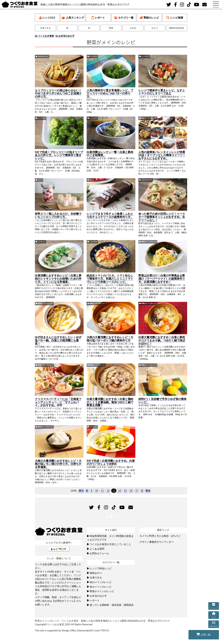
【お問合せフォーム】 (64, 601)
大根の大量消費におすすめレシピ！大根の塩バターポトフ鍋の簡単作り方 (110, 339)
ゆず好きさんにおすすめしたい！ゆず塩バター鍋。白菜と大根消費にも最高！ (58, 340)
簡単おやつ (96, 573)
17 (137, 491)
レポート (98, 18)
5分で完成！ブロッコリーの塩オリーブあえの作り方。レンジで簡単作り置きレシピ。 (59, 155)
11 (102, 491)
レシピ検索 (175, 18)
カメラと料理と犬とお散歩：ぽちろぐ (160, 536)
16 (131, 491)
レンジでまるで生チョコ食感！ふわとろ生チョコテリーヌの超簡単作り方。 (110, 215)
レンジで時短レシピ (101, 568)
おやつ (155, 28)
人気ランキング (73, 18)
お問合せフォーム (99, 553)
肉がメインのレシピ (101, 582)
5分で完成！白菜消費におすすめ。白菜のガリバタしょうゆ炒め (111, 462)
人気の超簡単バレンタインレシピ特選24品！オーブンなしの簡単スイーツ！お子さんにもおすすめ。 (162, 155)
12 (108, 491)
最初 (81, 491)
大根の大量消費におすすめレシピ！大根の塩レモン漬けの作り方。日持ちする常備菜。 (58, 464)
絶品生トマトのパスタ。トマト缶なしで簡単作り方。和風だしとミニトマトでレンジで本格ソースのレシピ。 (110, 279)
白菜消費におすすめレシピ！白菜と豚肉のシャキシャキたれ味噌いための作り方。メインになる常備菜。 (58, 279)
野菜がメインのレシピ (149, 118)
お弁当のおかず (43, 56)
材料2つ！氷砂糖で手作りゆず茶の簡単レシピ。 (162, 401)
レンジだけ (47, 18)
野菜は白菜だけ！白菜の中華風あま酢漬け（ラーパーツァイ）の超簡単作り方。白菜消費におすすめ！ (162, 279)
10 (97, 491)
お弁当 (133, 28)
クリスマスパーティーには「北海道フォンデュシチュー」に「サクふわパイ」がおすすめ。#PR (58, 402)
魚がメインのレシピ (101, 587)
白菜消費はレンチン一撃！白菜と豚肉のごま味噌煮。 (110, 154)
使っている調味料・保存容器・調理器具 (112, 605)
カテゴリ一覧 (124, 18)
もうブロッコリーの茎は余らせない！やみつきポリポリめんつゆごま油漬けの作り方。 (58, 94)
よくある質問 (97, 549)
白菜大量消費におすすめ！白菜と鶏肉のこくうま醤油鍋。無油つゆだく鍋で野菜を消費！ (110, 402)
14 (120, 491)
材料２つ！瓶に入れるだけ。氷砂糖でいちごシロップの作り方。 (58, 215)
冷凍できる (45, 28)
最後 (148, 491)
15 (125, 491)
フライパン (42, 242)
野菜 (111, 28)
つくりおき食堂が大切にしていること (110, 544)
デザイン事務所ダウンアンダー (157, 542)
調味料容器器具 (177, 28)
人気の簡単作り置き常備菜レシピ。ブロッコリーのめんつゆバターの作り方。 (110, 94)
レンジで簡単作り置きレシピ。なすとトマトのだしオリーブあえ (162, 92)
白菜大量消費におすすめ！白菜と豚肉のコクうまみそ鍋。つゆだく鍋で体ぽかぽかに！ (162, 340)
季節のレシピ (149, 18)
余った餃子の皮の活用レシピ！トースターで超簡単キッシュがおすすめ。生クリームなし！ (162, 217)
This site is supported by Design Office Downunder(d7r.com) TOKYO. (72, 631)
